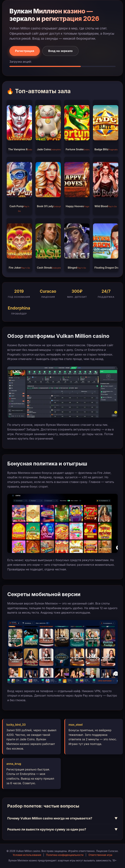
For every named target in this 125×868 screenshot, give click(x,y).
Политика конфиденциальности (65, 855)
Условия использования (27, 855)
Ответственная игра (100, 855)
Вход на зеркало (60, 51)
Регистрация (25, 51)
